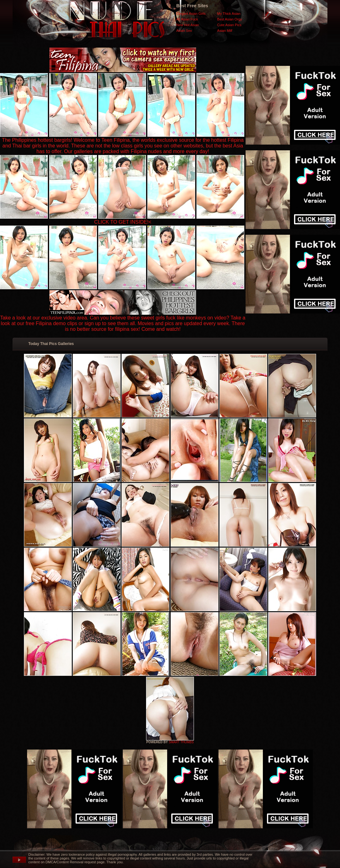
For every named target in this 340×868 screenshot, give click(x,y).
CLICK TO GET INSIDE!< (123, 222)
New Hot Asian (188, 25)
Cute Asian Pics (229, 25)
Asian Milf (225, 31)
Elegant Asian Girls (191, 14)
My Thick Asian (229, 14)
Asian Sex (184, 31)
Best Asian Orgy (230, 19)
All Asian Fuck (187, 19)
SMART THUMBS (181, 742)
